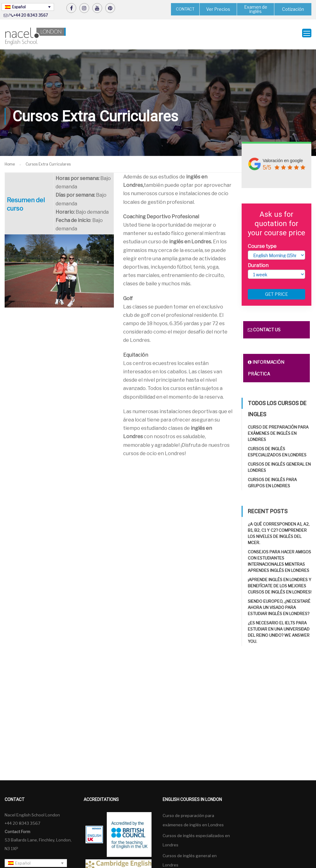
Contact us (264, 327)
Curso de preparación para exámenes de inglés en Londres (278, 431)
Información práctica (266, 365)
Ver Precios (218, 9)
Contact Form (17, 829)
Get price (276, 292)
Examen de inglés (256, 9)
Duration (258, 263)
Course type (262, 244)
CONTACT (185, 9)
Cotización (293, 9)
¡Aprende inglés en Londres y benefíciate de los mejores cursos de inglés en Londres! (280, 583)
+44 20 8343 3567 (31, 15)
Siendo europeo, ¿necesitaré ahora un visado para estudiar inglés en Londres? (279, 605)
